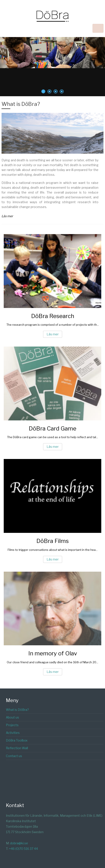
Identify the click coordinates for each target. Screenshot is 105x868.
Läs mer (53, 334)
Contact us (14, 756)
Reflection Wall (17, 748)
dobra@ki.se (19, 843)
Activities (13, 733)
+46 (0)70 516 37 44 (23, 849)
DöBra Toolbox (17, 740)
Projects (12, 725)
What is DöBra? (21, 104)
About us (12, 717)
